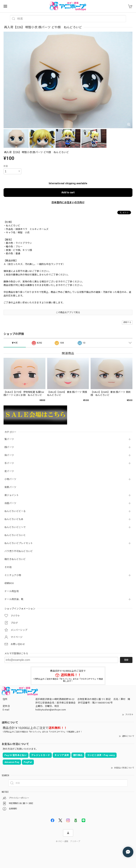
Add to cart (68, 192)
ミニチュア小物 (13, 575)
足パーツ (9, 471)
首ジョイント (12, 495)
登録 (126, 660)
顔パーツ (9, 447)
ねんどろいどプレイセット (19, 543)
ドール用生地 (12, 591)
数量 (6, 166)
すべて (15, 343)
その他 (8, 567)
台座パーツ (10, 503)
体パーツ (9, 455)
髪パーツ (9, 439)
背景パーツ (10, 487)
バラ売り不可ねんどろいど (19, 551)
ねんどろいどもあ (14, 519)
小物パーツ (10, 479)
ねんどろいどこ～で (15, 527)
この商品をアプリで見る (68, 312)
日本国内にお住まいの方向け (68, 202)
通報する (127, 322)
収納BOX (9, 583)
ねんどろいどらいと (15, 535)
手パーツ (9, 463)
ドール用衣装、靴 (14, 599)
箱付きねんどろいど (15, 559)
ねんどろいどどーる (15, 511)
